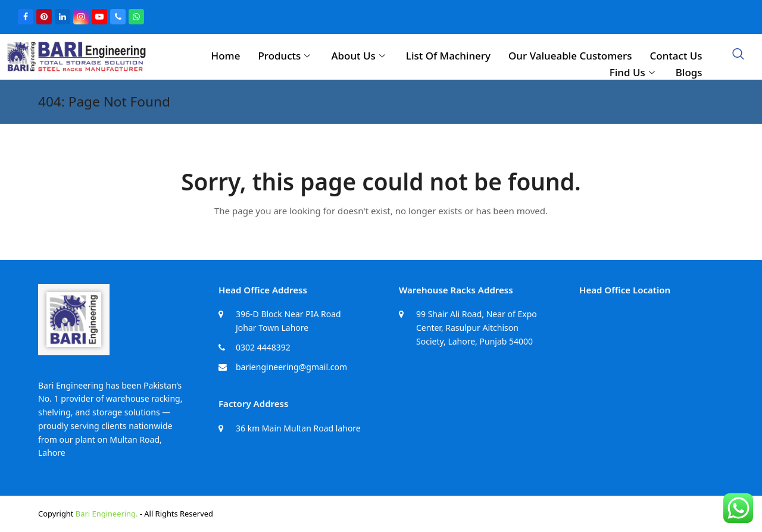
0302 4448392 (263, 347)
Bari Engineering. (107, 514)
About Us (359, 56)
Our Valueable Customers (570, 56)
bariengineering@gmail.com (291, 367)
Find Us (634, 72)
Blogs (689, 72)
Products (285, 56)
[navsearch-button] (738, 55)
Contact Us (676, 56)
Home (225, 56)
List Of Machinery (448, 56)
